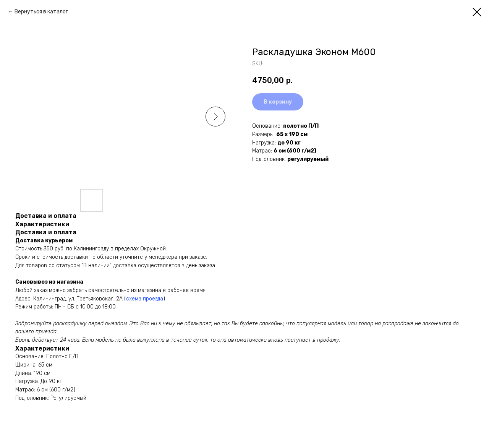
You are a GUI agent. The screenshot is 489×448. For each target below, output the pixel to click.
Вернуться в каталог (41, 12)
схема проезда (145, 299)
